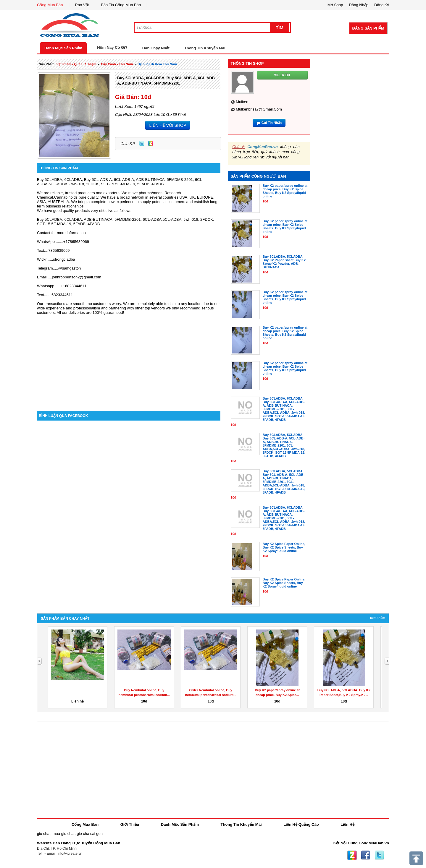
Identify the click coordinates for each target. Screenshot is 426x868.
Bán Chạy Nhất (156, 48)
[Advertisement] (129, 361)
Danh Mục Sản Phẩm (63, 48)
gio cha (43, 834)
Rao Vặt (82, 5)
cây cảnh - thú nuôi (117, 64)
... (78, 690)
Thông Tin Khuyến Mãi (205, 48)
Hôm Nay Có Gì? (112, 47)
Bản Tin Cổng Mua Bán (121, 5)
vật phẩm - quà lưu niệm (76, 64)
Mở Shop (335, 5)
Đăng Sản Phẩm (368, 28)
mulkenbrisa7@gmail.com (259, 109)
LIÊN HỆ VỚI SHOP (168, 125)
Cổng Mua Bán (50, 5)
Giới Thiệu (130, 824)
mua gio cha (63, 834)
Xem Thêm (378, 618)
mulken (242, 102)
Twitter (142, 143)
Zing (151, 143)
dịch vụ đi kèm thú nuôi (157, 64)
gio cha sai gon (89, 834)
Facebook (366, 855)
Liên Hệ (347, 824)
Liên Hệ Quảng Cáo (301, 824)
